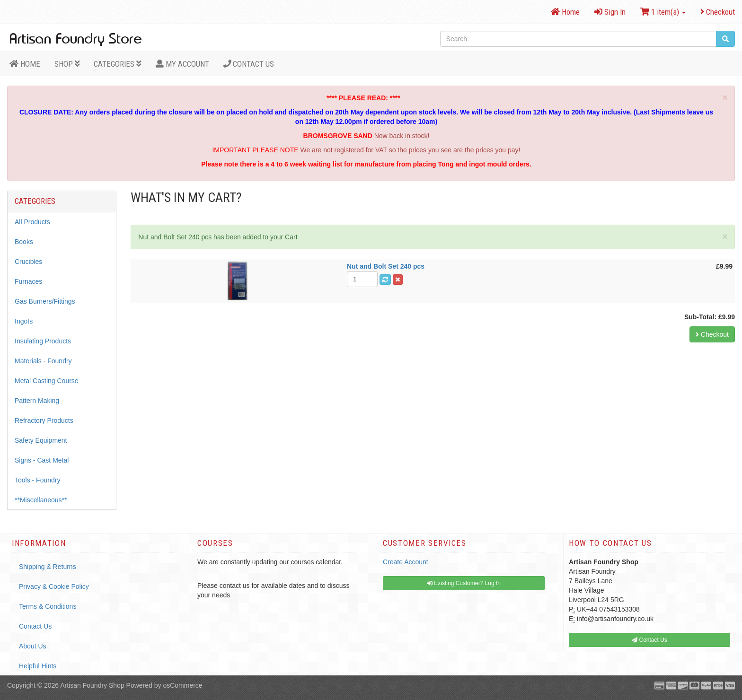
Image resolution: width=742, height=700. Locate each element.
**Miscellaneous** (41, 500)
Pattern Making (37, 401)
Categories (118, 64)
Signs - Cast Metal (42, 460)
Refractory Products (44, 420)
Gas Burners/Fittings (45, 301)
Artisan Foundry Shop (92, 685)
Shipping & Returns (48, 567)
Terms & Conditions (48, 606)
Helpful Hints (38, 666)
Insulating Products (43, 341)
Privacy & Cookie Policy (54, 586)
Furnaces (28, 281)
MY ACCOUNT (182, 64)
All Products (32, 222)
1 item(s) (663, 12)
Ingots (24, 321)
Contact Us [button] (649, 640)
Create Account (406, 562)
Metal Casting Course (47, 381)
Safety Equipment (41, 440)
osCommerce (182, 685)
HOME (25, 64)
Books (24, 242)
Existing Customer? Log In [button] (464, 583)
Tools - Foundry (37, 480)
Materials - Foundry (43, 361)
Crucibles (28, 262)
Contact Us (249, 64)
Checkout (718, 12)
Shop (67, 64)
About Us (33, 646)
